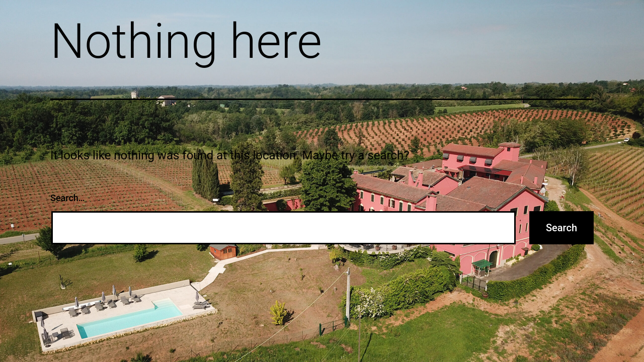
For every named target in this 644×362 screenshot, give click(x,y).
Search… (68, 198)
